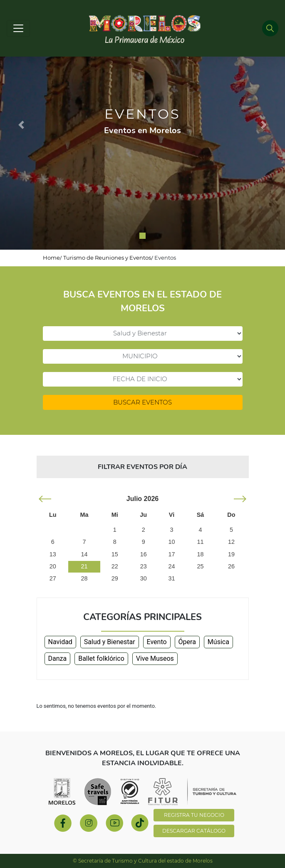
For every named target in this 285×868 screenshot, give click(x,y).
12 (231, 542)
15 (115, 554)
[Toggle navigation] (18, 28)
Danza (58, 658)
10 (172, 542)
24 (172, 566)
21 (84, 566)
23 (144, 566)
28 (84, 578)
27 (53, 578)
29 (115, 578)
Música (218, 642)
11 (200, 542)
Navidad (60, 642)
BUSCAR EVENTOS (142, 402)
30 (144, 578)
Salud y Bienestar (110, 642)
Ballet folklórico (101, 658)
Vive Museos (155, 658)
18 (200, 554)
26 (231, 566)
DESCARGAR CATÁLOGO (194, 831)
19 (231, 554)
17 (172, 554)
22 (115, 566)
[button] (21, 125)
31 (172, 578)
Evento (157, 642)
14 (84, 554)
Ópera (187, 642)
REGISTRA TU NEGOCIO (194, 815)
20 (53, 566)
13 (53, 554)
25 (200, 566)
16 (144, 554)
